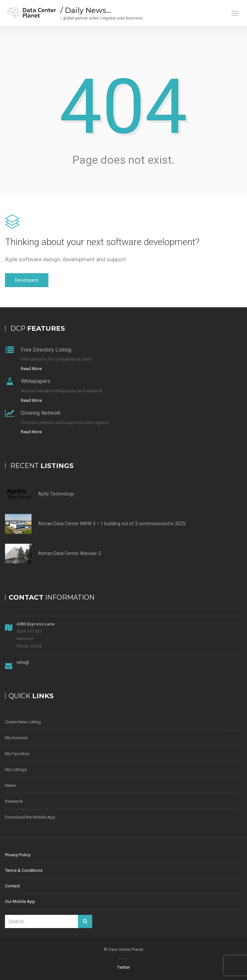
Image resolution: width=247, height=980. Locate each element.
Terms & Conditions (24, 870)
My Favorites (17, 754)
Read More (31, 369)
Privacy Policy (18, 855)
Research (14, 801)
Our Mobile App (20, 901)
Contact (12, 886)
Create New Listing (23, 722)
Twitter (123, 967)
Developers (27, 280)
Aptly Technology (56, 494)
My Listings (16, 769)
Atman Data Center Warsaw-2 (70, 553)
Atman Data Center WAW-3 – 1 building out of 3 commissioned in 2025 (112, 524)
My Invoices (16, 738)
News (10, 785)
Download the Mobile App (30, 817)
